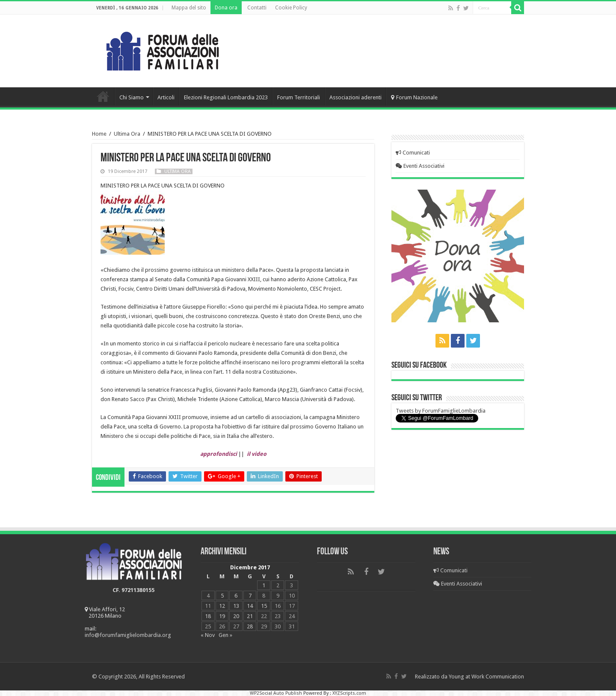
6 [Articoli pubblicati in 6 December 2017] (236, 596)
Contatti (257, 8)
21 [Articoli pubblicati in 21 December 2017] (250, 616)
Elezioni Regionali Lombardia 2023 (226, 97)
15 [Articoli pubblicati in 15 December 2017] (264, 606)
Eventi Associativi (420, 166)
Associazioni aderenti (355, 97)
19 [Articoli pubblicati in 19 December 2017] (222, 616)
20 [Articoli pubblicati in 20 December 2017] (236, 616)
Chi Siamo (132, 97)
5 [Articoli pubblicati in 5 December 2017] (222, 596)
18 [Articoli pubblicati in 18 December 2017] (208, 616)
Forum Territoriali (299, 97)
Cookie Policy (291, 8)
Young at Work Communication (486, 677)
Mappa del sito (189, 8)
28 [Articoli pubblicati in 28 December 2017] (250, 626)
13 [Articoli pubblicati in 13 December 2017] (236, 606)
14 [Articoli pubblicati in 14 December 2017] (250, 606)
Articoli (166, 97)
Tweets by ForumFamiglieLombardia (441, 411)
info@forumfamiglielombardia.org (128, 635)
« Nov (208, 635)
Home (103, 96)
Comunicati (413, 153)
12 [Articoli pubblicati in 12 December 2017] (222, 606)
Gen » (225, 635)
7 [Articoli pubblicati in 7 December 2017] (250, 596)
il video (257, 454)
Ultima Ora (127, 134)
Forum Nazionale (414, 97)
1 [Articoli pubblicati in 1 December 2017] (264, 585)
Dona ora (226, 8)
